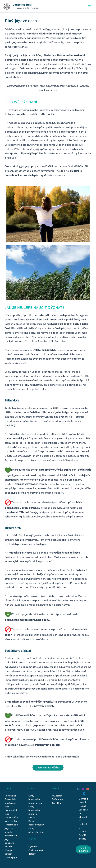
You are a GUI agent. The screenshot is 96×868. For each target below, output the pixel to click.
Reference (57, 799)
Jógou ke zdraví (22, 5)
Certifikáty (57, 803)
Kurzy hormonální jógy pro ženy (35, 799)
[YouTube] (88, 789)
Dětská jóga (11, 858)
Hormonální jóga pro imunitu (12, 828)
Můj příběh (57, 796)
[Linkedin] (84, 793)
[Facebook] (78, 789)
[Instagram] (83, 789)
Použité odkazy (82, 837)
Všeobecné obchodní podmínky (83, 819)
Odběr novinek (83, 849)
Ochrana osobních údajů (83, 802)
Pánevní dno (11, 799)
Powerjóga (10, 796)
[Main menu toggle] (89, 6)
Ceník (83, 831)
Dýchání (33, 847)
